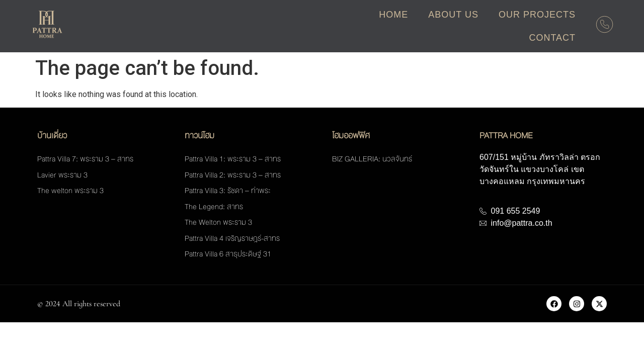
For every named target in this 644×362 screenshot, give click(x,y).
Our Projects (537, 15)
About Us (453, 15)
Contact (552, 38)
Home (393, 15)
